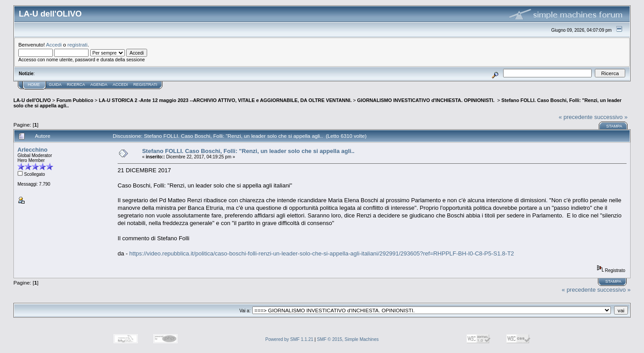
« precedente (576, 117)
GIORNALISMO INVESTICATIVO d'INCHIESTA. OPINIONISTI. (427, 100)
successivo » (611, 117)
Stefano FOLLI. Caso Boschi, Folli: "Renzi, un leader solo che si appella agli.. (248, 151)
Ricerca (76, 85)
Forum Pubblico (75, 100)
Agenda (99, 85)
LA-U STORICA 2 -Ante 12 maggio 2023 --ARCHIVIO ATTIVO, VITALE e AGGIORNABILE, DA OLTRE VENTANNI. (225, 100)
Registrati (145, 85)
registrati (78, 45)
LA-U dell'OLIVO (32, 100)
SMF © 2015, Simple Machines (348, 339)
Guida (55, 85)
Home (34, 85)
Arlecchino (32, 150)
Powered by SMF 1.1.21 (289, 339)
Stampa (614, 126)
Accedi (54, 45)
